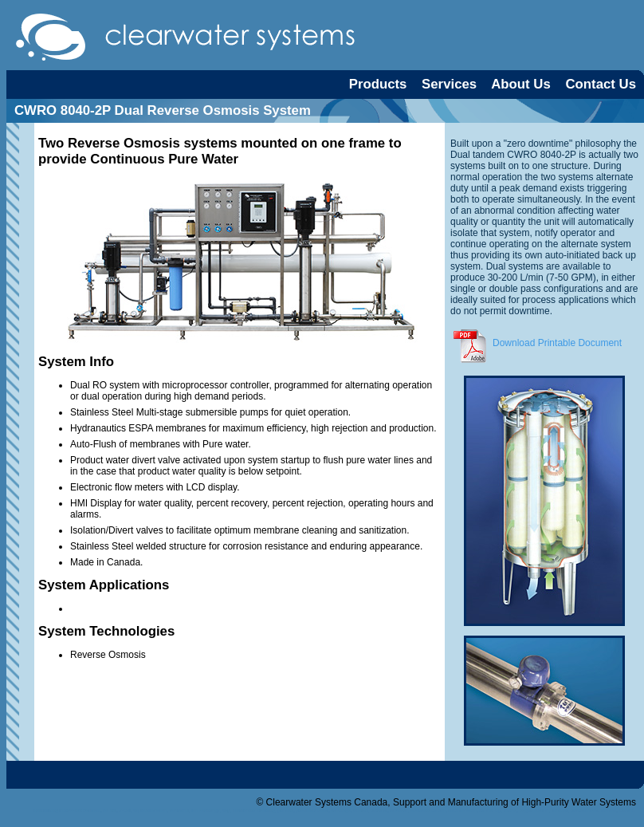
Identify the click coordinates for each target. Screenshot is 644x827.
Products (378, 84)
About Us (521, 84)
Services (449, 84)
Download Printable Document (536, 343)
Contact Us (601, 84)
